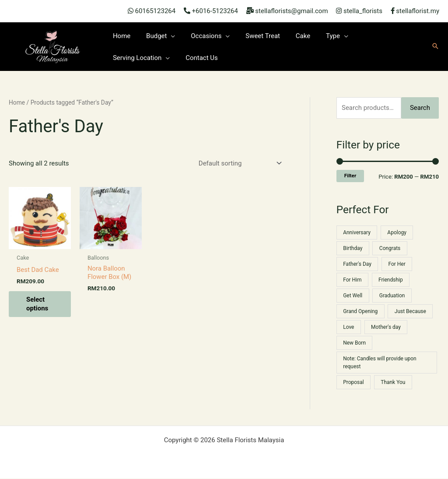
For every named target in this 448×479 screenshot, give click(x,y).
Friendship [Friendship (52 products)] (391, 280)
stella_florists (363, 11)
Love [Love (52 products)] (348, 327)
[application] (167, 36)
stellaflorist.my (418, 11)
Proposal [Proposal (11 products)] (353, 382)
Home (17, 102)
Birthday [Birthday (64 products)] (353, 248)
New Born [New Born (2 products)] (354, 343)
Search (420, 108)
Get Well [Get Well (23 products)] (353, 296)
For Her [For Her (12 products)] (397, 264)
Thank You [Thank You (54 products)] (393, 382)
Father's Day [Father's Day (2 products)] (357, 264)
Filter (350, 176)
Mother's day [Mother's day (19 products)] (386, 327)
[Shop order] (238, 164)
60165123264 (155, 11)
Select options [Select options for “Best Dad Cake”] (37, 304)
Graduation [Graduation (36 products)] (392, 296)
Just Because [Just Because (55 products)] (410, 311)
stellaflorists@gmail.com (291, 11)
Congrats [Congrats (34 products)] (390, 248)
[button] (435, 47)
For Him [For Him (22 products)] (352, 280)
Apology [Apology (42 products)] (397, 232)
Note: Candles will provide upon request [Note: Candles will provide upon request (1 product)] (380, 363)
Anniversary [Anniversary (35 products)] (357, 232)
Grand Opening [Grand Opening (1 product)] (360, 311)
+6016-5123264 (215, 11)
